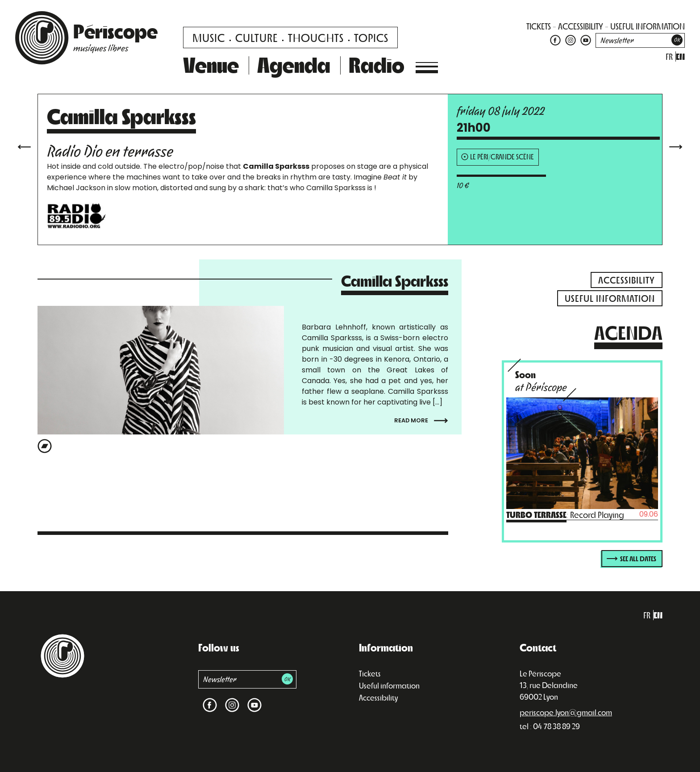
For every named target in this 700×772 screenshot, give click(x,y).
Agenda (294, 64)
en (680, 56)
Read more (421, 421)
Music (209, 37)
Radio (377, 64)
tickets (539, 26)
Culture (256, 37)
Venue (211, 64)
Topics (371, 37)
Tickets (370, 673)
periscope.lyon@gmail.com (566, 712)
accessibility (581, 26)
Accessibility (378, 697)
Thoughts (316, 37)
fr (669, 56)
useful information (648, 26)
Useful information (389, 685)
